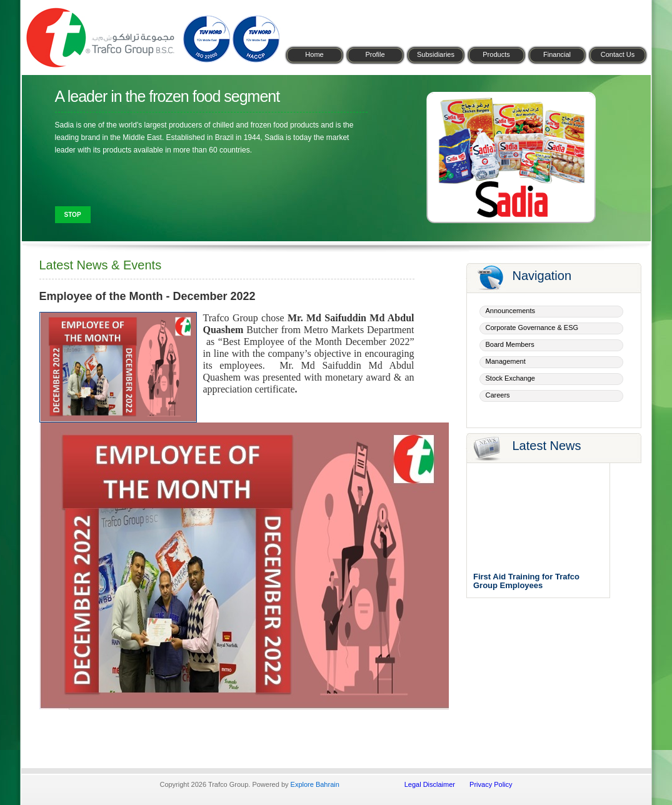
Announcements (511, 311)
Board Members (510, 344)
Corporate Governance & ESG (532, 327)
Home (314, 54)
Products (496, 54)
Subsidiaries (436, 54)
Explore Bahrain (315, 784)
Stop (73, 215)
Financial (557, 54)
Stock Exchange (511, 378)
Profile (375, 54)
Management (506, 361)
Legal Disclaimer (430, 784)
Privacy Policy (491, 784)
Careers (498, 395)
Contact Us (618, 54)
